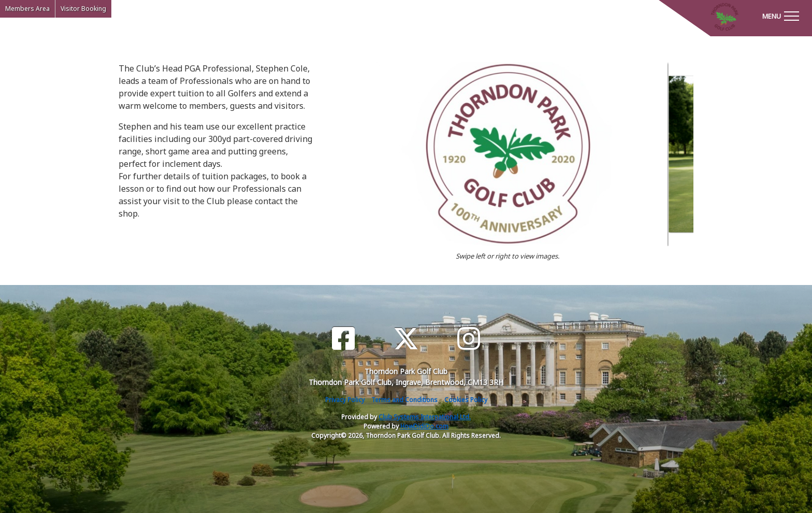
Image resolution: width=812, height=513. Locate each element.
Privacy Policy (345, 400)
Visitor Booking (83, 9)
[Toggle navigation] (780, 16)
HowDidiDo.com (424, 426)
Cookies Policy (466, 400)
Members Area (27, 9)
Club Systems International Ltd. (425, 417)
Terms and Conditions (404, 400)
